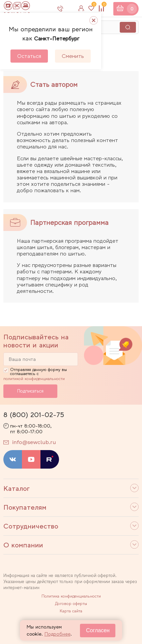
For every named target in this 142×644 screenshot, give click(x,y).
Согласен (98, 630)
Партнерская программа (69, 223)
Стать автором (54, 84)
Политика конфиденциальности (71, 596)
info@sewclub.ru (34, 442)
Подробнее (58, 634)
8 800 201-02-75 (69, 8)
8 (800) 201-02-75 (34, 415)
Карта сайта (71, 611)
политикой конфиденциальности (34, 379)
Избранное (93, 6)
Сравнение (103, 6)
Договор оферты (71, 604)
